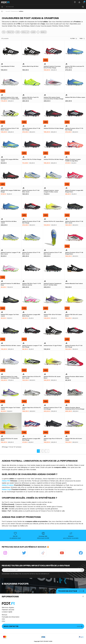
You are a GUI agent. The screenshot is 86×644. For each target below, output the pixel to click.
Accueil (8, 11)
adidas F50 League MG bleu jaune (10, 160)
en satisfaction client (15, 538)
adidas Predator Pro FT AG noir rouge (74, 346)
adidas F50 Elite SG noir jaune (11, 346)
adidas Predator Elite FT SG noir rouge (31, 129)
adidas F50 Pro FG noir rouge (32, 159)
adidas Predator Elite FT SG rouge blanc (74, 253)
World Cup (25, 32)
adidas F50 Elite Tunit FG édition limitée (30, 98)
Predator (10, 32)
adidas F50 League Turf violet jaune (11, 408)
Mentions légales (8, 607)
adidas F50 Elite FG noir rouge (54, 128)
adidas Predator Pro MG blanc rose (10, 284)
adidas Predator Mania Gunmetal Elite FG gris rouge (75, 408)
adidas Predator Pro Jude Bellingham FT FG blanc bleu (10, 377)
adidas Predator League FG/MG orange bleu (73, 160)
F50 (4, 32)
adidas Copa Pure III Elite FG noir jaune (32, 377)
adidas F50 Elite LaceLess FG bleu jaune (75, 67)
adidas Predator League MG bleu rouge (31, 439)
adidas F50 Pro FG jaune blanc (54, 221)
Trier (82, 39)
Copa (18, 32)
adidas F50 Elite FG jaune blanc (9, 439)
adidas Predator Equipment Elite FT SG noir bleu (53, 284)
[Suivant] (47, 451)
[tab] (43, 24)
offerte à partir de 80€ (43, 538)
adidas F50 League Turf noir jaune (10, 315)
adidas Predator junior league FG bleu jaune (51, 191)
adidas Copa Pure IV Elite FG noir (53, 439)
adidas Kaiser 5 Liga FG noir (53, 346)
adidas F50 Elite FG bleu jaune (75, 97)
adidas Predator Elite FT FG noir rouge (74, 129)
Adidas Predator (8, 485)
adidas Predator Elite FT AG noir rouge (31, 222)
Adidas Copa (6, 489)
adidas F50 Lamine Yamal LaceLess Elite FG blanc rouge (54, 98)
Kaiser (33, 32)
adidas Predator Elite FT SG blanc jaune (10, 129)
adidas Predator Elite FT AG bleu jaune (53, 253)
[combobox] (45, 7)
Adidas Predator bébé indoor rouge (75, 377)
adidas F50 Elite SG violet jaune (74, 439)
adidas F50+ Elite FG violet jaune (53, 315)
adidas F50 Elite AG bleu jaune (9, 222)
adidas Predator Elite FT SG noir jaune (74, 222)
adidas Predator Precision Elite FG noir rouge (52, 67)
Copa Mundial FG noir (8, 66)
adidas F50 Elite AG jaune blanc (74, 315)
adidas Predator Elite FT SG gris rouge (53, 408)
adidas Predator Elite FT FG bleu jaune (31, 253)
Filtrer (74, 39)
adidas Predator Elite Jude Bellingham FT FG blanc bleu (10, 98)
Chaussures (14, 11)
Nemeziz (43, 32)
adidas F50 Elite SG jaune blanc (52, 377)
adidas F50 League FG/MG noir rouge (11, 191)
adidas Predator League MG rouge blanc (74, 191)
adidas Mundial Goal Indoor (74, 284)
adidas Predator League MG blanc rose (31, 315)
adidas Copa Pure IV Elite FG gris (32, 408)
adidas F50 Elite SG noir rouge (54, 159)
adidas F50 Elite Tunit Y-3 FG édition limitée (32, 284)
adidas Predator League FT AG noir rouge (32, 346)
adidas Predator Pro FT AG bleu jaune (31, 191)
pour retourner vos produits (71, 538)
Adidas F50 (6, 481)
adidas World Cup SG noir (30, 66)
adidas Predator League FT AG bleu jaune (11, 253)
